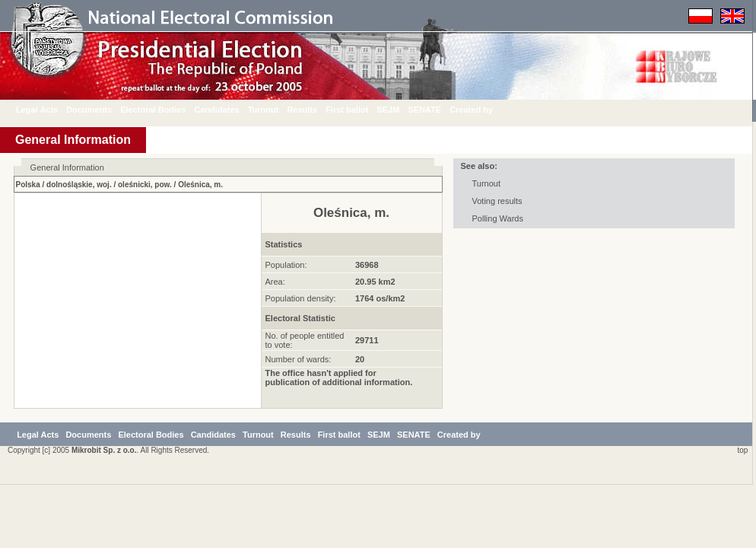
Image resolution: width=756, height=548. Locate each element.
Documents (100, 110)
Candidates (228, 110)
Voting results (497, 201)
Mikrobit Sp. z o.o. (104, 513)
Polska (28, 185)
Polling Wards (498, 218)
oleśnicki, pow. (145, 185)
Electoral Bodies (164, 110)
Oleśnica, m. (200, 185)
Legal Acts (48, 110)
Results (313, 110)
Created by (483, 110)
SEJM (399, 110)
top (740, 513)
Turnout (275, 110)
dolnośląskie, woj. (79, 185)
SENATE (436, 110)
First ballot (358, 110)
